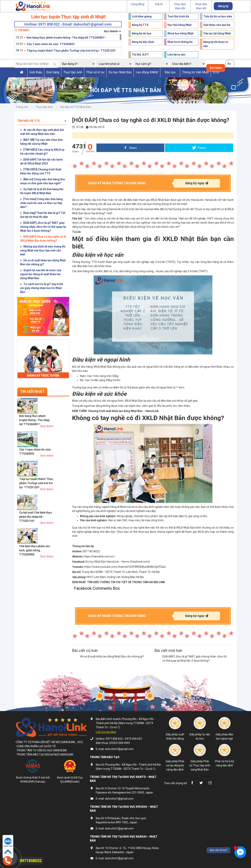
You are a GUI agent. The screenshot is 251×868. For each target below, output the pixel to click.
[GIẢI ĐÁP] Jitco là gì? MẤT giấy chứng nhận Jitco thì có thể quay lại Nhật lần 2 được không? (43, 227)
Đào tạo (170, 72)
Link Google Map (106, 732)
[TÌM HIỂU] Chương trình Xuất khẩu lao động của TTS (41, 171)
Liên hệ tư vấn (176, 55)
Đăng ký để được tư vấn (216, 44)
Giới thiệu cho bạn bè (217, 25)
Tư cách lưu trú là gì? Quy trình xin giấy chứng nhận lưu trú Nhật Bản (42, 288)
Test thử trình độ (178, 16)
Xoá (229, 65)
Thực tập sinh (73, 72)
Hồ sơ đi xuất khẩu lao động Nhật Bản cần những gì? (43, 262)
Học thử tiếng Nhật (180, 25)
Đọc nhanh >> (113, 31)
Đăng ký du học (142, 33)
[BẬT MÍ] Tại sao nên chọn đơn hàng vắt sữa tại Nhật (41, 142)
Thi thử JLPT (140, 55)
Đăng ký (223, 6)
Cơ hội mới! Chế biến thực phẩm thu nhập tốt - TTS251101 (51, 460)
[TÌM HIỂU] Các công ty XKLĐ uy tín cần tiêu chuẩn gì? (42, 152)
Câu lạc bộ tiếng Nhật (217, 33)
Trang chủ (22, 107)
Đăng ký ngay (197, 183)
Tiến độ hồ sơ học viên (218, 16)
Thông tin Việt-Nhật (195, 72)
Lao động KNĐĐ (147, 72)
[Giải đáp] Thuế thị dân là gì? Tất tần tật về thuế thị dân (43, 215)
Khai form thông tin (180, 42)
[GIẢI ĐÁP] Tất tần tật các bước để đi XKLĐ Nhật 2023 (42, 162)
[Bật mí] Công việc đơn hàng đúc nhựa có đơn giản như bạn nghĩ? (43, 181)
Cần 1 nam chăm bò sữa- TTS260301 (51, 44)
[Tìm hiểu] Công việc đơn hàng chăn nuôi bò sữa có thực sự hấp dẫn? (41, 203)
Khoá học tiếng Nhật (181, 33)
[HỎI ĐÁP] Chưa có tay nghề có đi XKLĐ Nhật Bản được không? (43, 239)
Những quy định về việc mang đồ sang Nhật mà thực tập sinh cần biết (43, 250)
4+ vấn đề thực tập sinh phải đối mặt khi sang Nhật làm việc (42, 132)
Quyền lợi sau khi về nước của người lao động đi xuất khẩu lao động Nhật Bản (41, 274)
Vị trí (216, 72)
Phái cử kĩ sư (95, 72)
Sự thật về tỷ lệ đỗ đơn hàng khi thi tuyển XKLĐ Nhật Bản (42, 191)
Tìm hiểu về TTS (42, 121)
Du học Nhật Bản (120, 72)
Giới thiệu (36, 72)
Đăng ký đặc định (143, 42)
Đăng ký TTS (140, 25)
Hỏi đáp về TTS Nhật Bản (76, 107)
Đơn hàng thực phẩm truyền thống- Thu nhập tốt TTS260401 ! (66, 38)
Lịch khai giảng (142, 16)
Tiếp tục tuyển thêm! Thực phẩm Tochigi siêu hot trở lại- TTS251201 (71, 51)
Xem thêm (63, 410)
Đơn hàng (53, 72)
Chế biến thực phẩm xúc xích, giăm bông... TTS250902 (50, 479)
